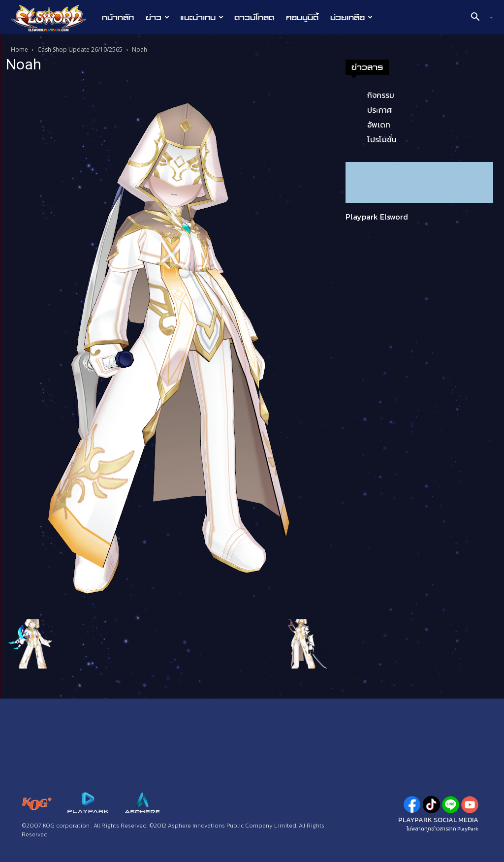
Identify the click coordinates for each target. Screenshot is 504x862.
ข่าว (157, 17)
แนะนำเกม (202, 17)
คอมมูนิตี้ (302, 17)
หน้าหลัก (118, 17)
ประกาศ (379, 110)
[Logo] (53, 18)
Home (19, 49)
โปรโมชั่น (382, 139)
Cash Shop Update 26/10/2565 (80, 49)
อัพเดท (379, 125)
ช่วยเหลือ (351, 17)
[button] (478, 18)
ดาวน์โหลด (254, 17)
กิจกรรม (381, 95)
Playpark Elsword (377, 217)
